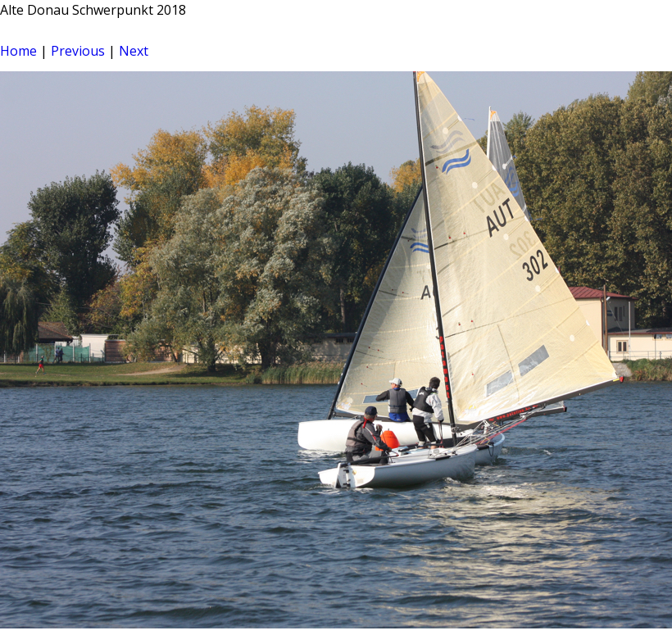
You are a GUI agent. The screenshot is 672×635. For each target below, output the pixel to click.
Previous (78, 51)
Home (18, 51)
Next (134, 51)
